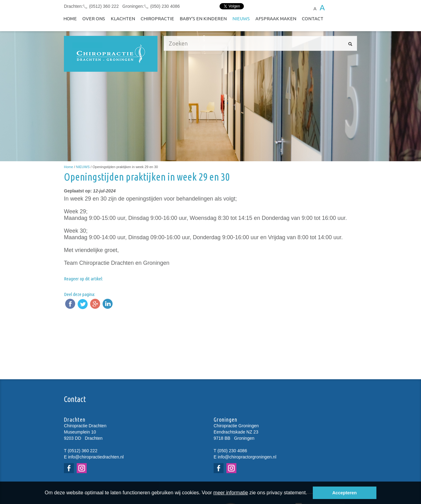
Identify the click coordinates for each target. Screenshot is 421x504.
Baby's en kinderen (203, 19)
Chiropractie (157, 19)
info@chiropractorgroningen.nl (247, 457)
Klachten (123, 19)
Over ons (94, 19)
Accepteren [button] (344, 493)
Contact (313, 19)
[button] (309, 493)
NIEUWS (241, 19)
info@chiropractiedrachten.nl (96, 457)
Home (70, 19)
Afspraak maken (276, 19)
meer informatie (231, 493)
